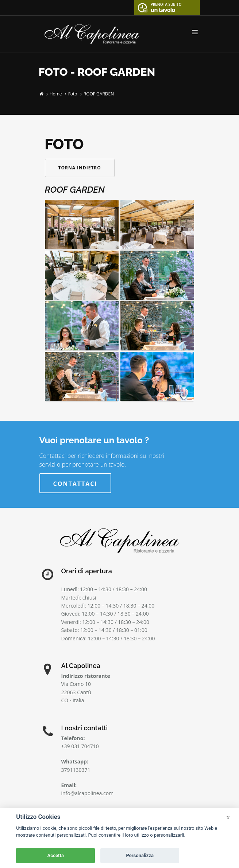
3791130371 (76, 770)
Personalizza (140, 855)
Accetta (56, 855)
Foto (73, 94)
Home (56, 94)
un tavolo (166, 7)
